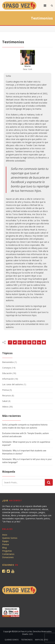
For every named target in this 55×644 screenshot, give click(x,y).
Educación (7, 373)
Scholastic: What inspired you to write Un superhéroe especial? (26, 444)
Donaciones (8, 557)
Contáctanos (8, 554)
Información (8, 379)
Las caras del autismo (13, 384)
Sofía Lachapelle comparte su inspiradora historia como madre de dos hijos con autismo (25, 426)
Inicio (5, 535)
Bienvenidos (8, 362)
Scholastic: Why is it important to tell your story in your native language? (27, 461)
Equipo (5, 541)
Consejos (7, 368)
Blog (4, 548)
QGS (31, 634)
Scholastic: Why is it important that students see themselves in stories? (24, 452)
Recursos (7, 395)
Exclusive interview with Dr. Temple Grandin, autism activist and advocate (26, 435)
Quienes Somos (10, 538)
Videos (5, 407)
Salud (5, 401)
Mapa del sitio (42, 640)
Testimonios (27, 640)
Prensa (5, 390)
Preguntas (7, 551)
